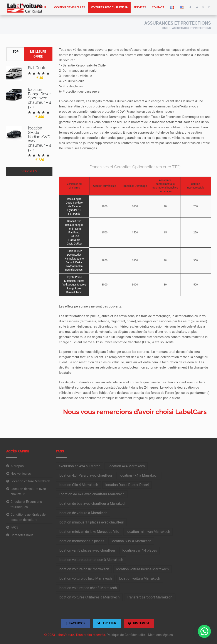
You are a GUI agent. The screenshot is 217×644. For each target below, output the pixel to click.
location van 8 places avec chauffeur (87, 550)
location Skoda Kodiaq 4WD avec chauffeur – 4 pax (40, 139)
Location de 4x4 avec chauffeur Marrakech (92, 494)
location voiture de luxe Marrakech (85, 579)
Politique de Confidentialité (126, 635)
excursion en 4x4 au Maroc (80, 466)
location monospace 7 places (82, 541)
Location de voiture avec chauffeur (28, 491)
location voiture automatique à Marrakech (91, 560)
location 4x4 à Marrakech (139, 475)
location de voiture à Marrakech (83, 513)
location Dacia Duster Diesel (127, 485)
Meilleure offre (38, 54)
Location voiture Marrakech (30, 481)
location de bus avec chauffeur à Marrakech (93, 504)
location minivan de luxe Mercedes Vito (89, 532)
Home (164, 28)
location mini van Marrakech (148, 532)
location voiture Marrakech (140, 579)
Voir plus (29, 171)
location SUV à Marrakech (131, 541)
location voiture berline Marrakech (142, 569)
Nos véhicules (21, 474)
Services (140, 7)
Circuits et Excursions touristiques (26, 504)
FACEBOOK (75, 623)
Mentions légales (160, 635)
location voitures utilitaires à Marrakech (89, 597)
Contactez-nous (22, 535)
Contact (158, 7)
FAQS (15, 527)
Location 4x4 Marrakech (126, 466)
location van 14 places (140, 550)
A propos (17, 466)
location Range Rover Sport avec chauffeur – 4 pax (40, 98)
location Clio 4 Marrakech (78, 485)
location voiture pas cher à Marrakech (88, 588)
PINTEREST (139, 623)
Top (16, 52)
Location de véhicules (69, 7)
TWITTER (107, 623)
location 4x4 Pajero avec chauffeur (86, 475)
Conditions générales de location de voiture (28, 517)
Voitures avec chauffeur (109, 7)
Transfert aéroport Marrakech (150, 597)
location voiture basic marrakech (84, 569)
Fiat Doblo (37, 68)
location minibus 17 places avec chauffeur (91, 522)
